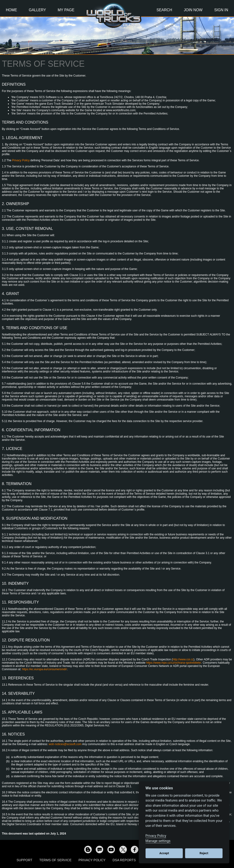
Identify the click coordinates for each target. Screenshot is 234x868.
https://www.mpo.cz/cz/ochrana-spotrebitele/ (174, 663)
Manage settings (158, 841)
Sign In (221, 10)
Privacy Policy (21, 160)
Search (164, 10)
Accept (164, 853)
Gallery (37, 10)
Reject (204, 853)
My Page (66, 10)
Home (11, 10)
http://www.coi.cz (183, 659)
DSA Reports (124, 860)
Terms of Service (55, 860)
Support (24, 860)
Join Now (193, 10)
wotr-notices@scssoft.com (65, 744)
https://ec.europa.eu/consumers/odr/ (44, 669)
